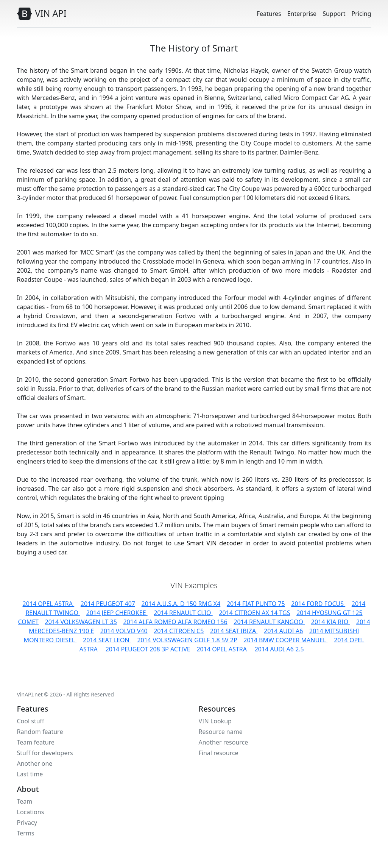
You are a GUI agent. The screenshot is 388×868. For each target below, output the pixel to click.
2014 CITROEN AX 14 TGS (254, 613)
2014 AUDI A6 (283, 631)
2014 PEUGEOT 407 (108, 604)
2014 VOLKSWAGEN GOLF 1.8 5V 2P (187, 640)
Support (334, 14)
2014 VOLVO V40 (124, 631)
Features (269, 14)
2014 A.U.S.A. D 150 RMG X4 (181, 604)
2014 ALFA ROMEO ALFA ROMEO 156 (175, 622)
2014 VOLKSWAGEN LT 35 (81, 622)
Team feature (36, 742)
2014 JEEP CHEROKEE (117, 613)
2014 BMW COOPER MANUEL (285, 640)
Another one (35, 763)
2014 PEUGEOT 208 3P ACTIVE (148, 649)
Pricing (362, 14)
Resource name (221, 732)
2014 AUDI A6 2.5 (279, 649)
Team (25, 801)
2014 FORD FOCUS (318, 604)
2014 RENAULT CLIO (183, 613)
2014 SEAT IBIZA (234, 631)
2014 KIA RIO (331, 622)
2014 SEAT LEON (107, 640)
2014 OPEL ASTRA (49, 604)
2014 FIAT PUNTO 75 (256, 604)
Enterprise (302, 14)
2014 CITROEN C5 (179, 631)
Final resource (219, 753)
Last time (30, 774)
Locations (31, 812)
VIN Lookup (215, 721)
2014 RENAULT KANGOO (269, 622)
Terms (26, 833)
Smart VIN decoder (215, 543)
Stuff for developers (45, 753)
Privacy (27, 823)
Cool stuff (31, 721)
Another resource (224, 742)
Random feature (40, 732)
